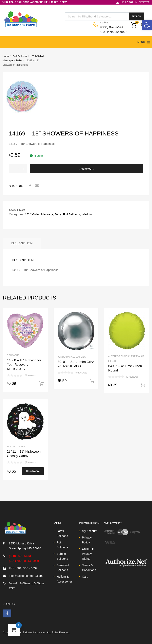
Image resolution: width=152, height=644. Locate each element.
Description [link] (22, 243)
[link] (147, 25)
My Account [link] (90, 531)
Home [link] (6, 56)
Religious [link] (13, 355)
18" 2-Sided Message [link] (39, 214)
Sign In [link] (133, 2)
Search (136, 16)
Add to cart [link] (41, 384)
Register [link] (144, 2)
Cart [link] (85, 576)
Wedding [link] (88, 214)
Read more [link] (33, 471)
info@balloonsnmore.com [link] (26, 576)
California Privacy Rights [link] (88, 554)
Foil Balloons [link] (20, 56)
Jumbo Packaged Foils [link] (72, 357)
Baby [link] (19, 60)
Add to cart (86, 169)
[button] (141, 42)
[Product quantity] (18, 169)
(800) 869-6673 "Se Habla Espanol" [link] (110, 30)
